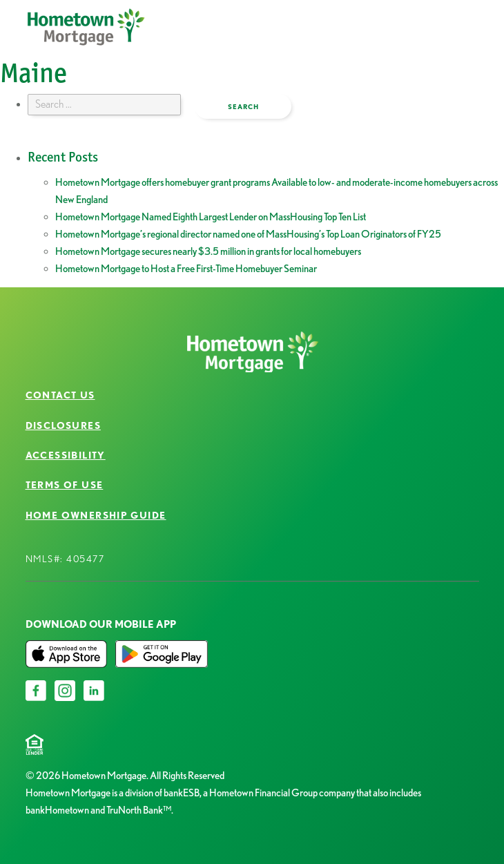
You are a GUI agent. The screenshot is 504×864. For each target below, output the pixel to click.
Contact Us (60, 395)
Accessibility (66, 455)
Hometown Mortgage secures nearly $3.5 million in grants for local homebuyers (208, 251)
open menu (431, 38)
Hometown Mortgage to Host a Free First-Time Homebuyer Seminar (186, 269)
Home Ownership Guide (96, 515)
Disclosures (63, 425)
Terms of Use (65, 485)
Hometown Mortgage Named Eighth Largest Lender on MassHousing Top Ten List (211, 217)
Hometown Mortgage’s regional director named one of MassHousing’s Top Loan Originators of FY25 (248, 234)
